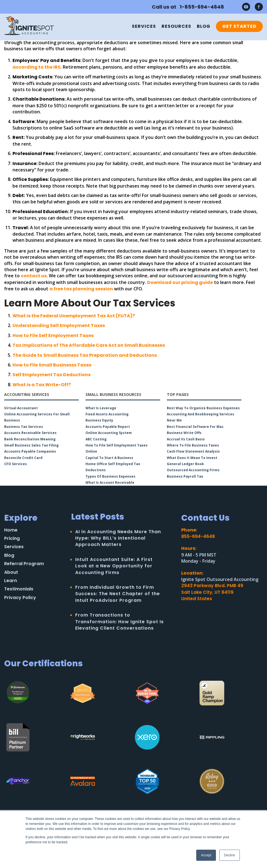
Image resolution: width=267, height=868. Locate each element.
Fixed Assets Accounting (107, 414)
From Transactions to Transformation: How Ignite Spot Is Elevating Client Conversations (119, 622)
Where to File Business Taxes (193, 445)
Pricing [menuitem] (12, 538)
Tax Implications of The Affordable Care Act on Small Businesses (89, 345)
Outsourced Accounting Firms (193, 470)
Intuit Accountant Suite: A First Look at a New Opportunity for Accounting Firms (114, 566)
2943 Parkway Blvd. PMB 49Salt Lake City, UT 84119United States (212, 592)
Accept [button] (206, 855)
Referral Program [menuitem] (24, 564)
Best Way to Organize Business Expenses (203, 408)
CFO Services (16, 464)
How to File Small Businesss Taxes (52, 365)
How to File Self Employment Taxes (53, 336)
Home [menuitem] (11, 530)
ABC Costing (96, 439)
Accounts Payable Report (108, 427)
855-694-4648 (198, 536)
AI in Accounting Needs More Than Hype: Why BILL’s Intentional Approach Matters (118, 538)
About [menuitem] (11, 572)
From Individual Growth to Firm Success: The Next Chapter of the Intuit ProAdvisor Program (118, 594)
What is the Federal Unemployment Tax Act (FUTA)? (74, 316)
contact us (34, 276)
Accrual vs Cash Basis (186, 439)
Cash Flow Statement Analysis (193, 451)
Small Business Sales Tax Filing (31, 445)
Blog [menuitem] (204, 26)
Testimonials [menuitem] (19, 589)
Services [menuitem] (144, 26)
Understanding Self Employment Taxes (59, 325)
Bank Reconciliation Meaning (30, 439)
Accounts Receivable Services (30, 433)
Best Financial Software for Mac (195, 427)
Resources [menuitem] (176, 26)
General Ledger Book (185, 464)
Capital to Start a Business (109, 458)
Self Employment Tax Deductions (51, 375)
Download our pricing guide (180, 282)
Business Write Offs (184, 433)
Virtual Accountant (21, 408)
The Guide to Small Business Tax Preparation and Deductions (85, 355)
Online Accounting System (109, 433)
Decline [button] (230, 855)
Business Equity (99, 420)
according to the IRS (36, 67)
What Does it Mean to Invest (192, 458)
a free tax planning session (81, 289)
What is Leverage (101, 408)
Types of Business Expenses (110, 476)
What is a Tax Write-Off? (42, 385)
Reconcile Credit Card (23, 458)
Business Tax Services (24, 427)
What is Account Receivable (110, 482)
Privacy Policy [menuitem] (20, 598)
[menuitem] (238, 26)
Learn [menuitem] (11, 581)
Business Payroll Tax (185, 476)
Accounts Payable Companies (30, 451)
